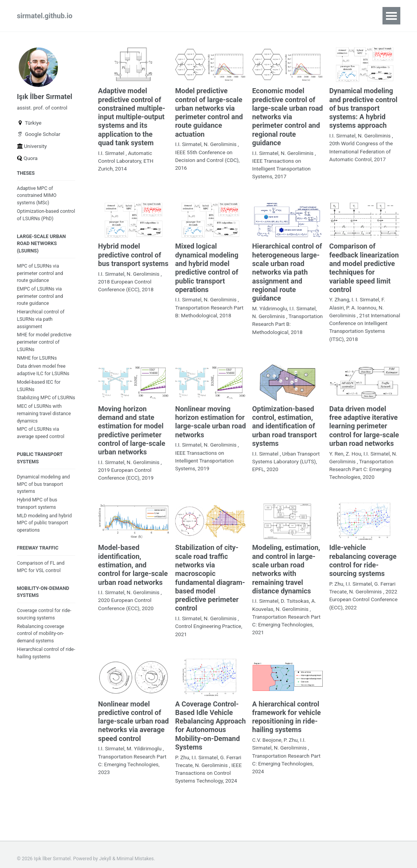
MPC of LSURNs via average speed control (41, 446)
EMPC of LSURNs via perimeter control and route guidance (41, 300)
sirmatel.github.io (45, 16)
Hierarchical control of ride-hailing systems (41, 669)
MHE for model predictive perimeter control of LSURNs (45, 346)
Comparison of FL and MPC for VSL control (41, 581)
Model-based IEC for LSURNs (39, 390)
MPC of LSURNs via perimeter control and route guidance (41, 276)
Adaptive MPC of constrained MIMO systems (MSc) (37, 197)
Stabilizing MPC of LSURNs (37, 407)
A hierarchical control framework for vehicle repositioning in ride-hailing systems (286, 710)
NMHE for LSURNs (37, 362)
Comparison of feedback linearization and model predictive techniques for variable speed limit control (364, 265)
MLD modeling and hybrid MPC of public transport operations (45, 537)
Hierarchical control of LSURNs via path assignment (41, 323)
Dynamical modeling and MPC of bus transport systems (44, 498)
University (32, 148)
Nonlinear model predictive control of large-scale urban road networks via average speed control (133, 714)
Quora (27, 160)
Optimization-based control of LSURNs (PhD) (44, 217)
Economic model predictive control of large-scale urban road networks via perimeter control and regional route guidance (287, 116)
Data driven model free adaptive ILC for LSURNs (44, 374)
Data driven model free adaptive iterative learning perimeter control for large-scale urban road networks (364, 422)
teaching (193, 16)
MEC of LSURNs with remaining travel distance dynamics (44, 426)
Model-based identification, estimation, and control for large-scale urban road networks (133, 559)
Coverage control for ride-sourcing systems (45, 630)
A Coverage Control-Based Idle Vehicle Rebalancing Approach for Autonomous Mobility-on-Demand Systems (210, 718)
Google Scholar (39, 136)
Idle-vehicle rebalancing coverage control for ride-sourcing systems (363, 555)
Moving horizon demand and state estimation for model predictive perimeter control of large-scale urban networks (132, 426)
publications (119, 16)
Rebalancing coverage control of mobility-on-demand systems (41, 649)
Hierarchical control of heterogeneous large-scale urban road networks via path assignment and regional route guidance (287, 270)
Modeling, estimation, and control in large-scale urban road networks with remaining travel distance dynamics (286, 564)
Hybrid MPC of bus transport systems (37, 517)
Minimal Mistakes (136, 850)
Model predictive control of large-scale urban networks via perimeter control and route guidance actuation (209, 112)
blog (159, 16)
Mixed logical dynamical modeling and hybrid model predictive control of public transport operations (207, 265)
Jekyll (106, 850)
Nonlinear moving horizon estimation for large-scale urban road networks (210, 418)
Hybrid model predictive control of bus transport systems (133, 253)
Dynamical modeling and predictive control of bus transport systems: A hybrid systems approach (363, 107)
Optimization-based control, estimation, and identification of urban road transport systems (284, 422)
